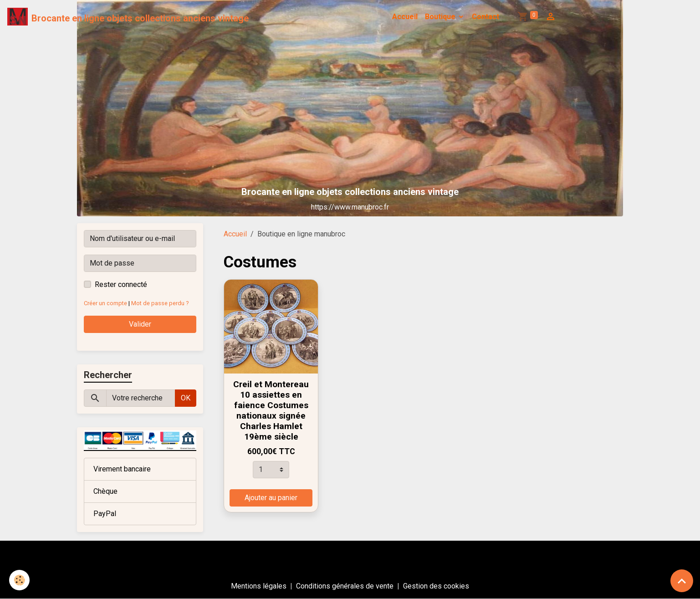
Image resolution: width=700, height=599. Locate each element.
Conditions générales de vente (345, 586)
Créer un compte (105, 303)
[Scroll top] (682, 581)
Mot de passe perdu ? (160, 303)
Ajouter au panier (271, 498)
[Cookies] (19, 580)
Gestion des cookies (436, 586)
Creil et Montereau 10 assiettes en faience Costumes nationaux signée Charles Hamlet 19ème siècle (271, 410)
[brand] (128, 17)
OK (186, 398)
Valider (140, 324)
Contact (485, 17)
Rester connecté (121, 284)
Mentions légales (259, 586)
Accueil (405, 17)
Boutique (441, 17)
